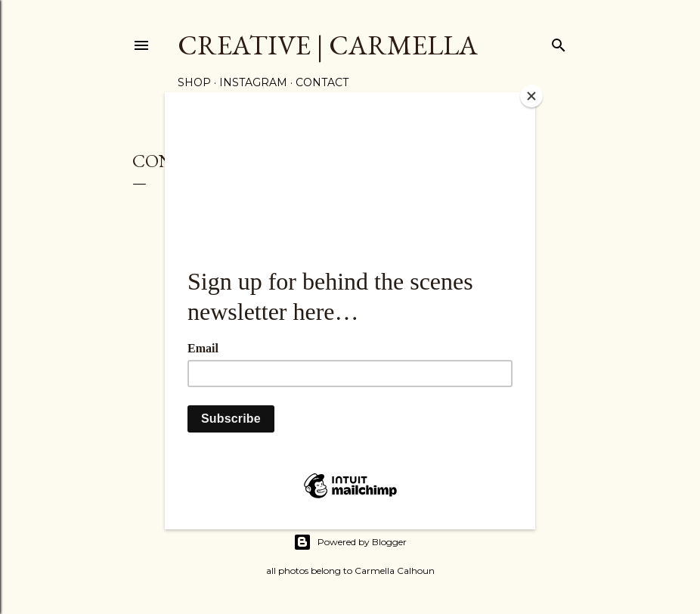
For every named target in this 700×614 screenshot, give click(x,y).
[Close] (531, 96)
